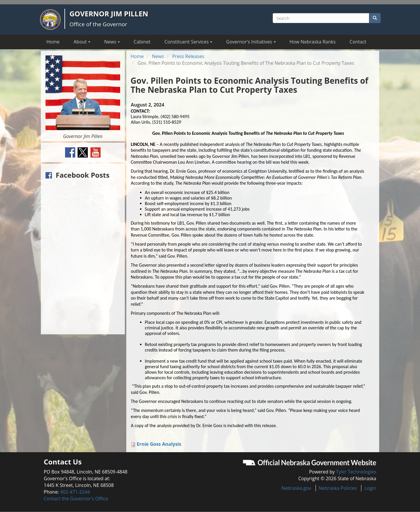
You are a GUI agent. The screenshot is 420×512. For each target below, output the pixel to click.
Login (370, 488)
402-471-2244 (75, 492)
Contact (358, 42)
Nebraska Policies (338, 488)
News (158, 56)
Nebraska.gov (296, 488)
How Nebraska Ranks (313, 42)
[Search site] (321, 18)
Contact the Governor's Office (76, 499)
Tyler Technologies (356, 472)
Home (53, 42)
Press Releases (188, 56)
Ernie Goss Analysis (159, 444)
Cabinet (142, 42)
